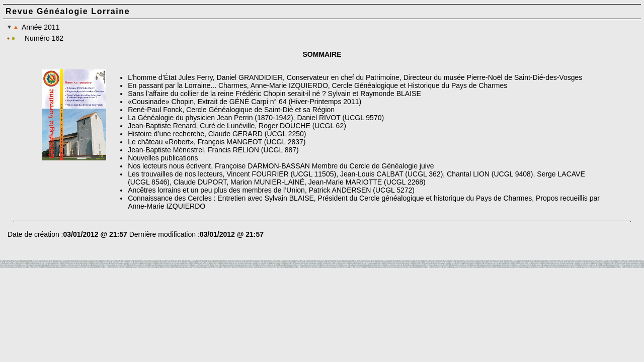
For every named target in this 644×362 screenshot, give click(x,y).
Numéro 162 (44, 38)
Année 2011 (33, 27)
